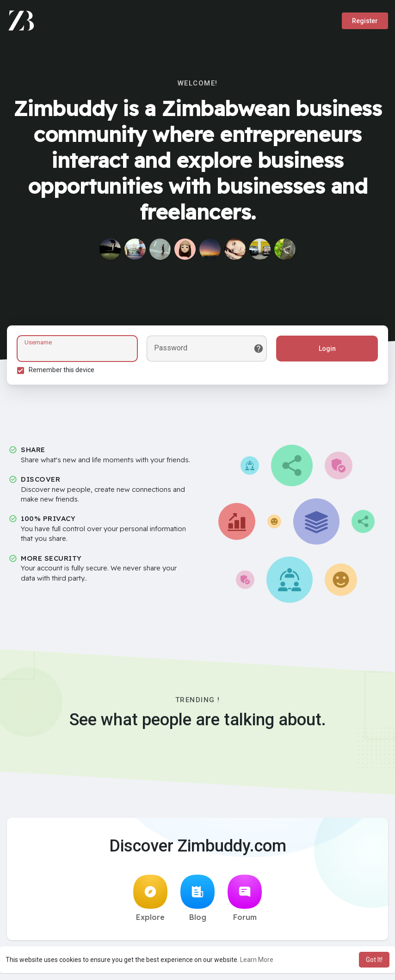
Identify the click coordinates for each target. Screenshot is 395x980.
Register (365, 21)
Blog (197, 901)
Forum (245, 901)
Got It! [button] (374, 960)
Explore (150, 901)
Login (326, 350)
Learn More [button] (257, 960)
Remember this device (63, 371)
